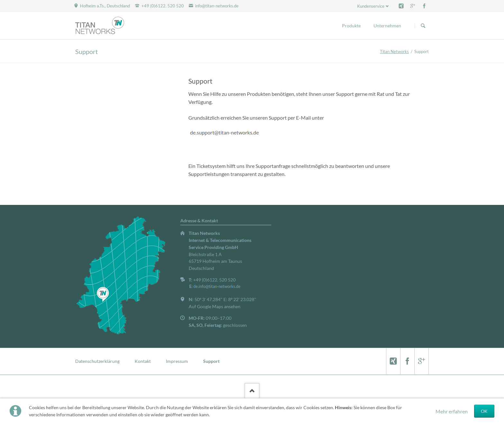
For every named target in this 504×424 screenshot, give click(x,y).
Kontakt (143, 361)
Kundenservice (371, 6)
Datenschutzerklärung (97, 361)
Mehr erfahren (452, 411)
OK (484, 411)
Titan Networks (394, 51)
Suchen (423, 26)
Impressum (177, 361)
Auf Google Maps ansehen (215, 306)
